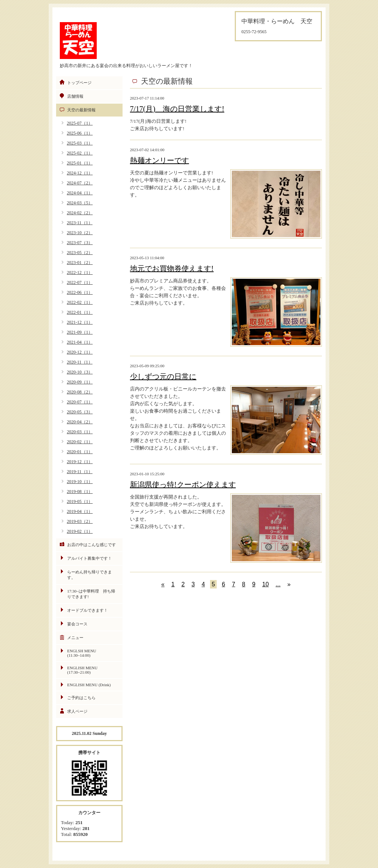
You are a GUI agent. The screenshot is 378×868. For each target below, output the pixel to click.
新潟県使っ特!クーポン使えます (183, 485)
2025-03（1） (80, 143)
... (278, 584)
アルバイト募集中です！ (90, 558)
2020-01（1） (80, 452)
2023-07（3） (80, 243)
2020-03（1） (80, 432)
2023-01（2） (80, 263)
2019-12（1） (80, 462)
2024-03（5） (80, 203)
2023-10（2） (80, 233)
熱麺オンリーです (159, 160)
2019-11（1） (80, 472)
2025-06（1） (80, 133)
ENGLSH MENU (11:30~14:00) (82, 653)
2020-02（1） (80, 442)
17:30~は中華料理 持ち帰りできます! (91, 594)
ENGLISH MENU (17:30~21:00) (82, 670)
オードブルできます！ (87, 610)
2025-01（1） (80, 163)
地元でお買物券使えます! (172, 268)
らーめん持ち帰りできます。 (90, 575)
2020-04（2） (80, 422)
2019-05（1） (80, 501)
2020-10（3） (80, 372)
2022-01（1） (80, 312)
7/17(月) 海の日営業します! (177, 109)
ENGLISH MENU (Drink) (89, 685)
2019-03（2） (80, 521)
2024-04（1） (80, 193)
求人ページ (77, 711)
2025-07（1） (80, 123)
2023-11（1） (80, 223)
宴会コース (77, 624)
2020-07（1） (80, 402)
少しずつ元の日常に (163, 376)
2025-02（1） (80, 153)
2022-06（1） (80, 292)
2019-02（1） (80, 531)
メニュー (75, 638)
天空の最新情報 (81, 110)
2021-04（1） (80, 342)
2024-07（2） (80, 183)
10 (265, 584)
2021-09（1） (80, 332)
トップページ (79, 83)
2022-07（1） (80, 282)
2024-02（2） (80, 213)
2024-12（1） (80, 173)
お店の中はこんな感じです (92, 545)
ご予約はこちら (81, 698)
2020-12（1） (80, 352)
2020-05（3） (80, 412)
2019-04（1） (80, 511)
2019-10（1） (80, 482)
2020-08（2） (80, 392)
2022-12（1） (80, 272)
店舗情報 (75, 96)
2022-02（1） (80, 302)
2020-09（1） (80, 382)
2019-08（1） (80, 492)
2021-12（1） (80, 322)
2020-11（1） (80, 362)
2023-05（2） (80, 253)
